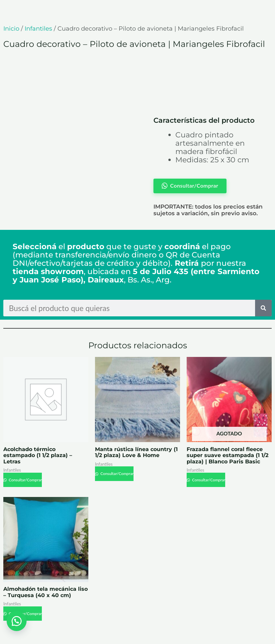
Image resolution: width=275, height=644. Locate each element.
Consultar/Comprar (25, 480)
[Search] (263, 308)
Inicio (11, 29)
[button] (17, 621)
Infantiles (38, 29)
